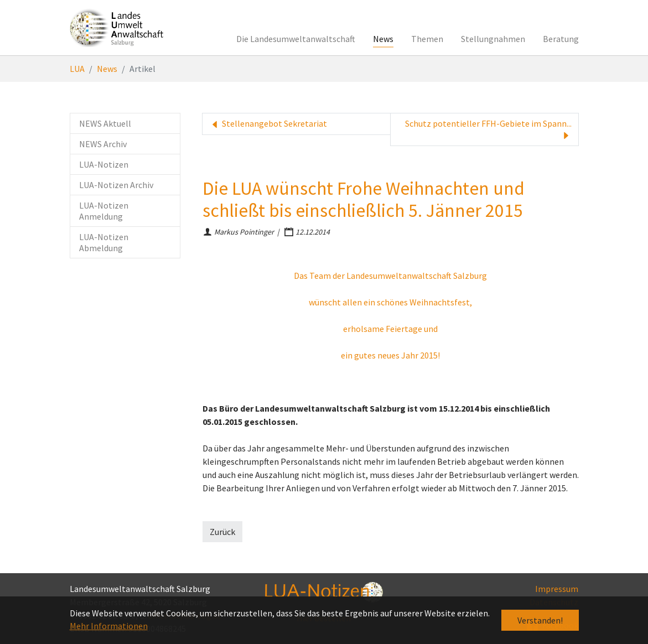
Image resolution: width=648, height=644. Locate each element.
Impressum (557, 589)
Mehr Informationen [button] (109, 626)
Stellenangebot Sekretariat (268, 124)
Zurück (222, 532)
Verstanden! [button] (540, 620)
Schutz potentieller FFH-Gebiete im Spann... (488, 129)
